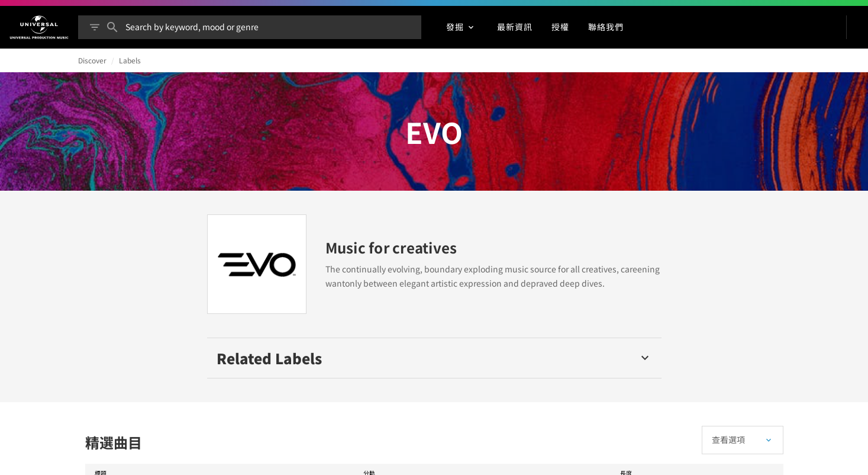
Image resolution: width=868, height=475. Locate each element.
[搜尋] (112, 27)
